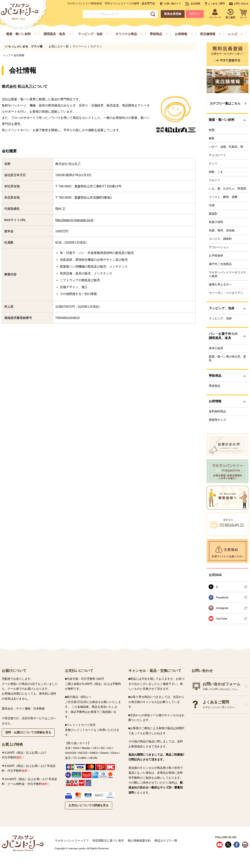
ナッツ (213, 164)
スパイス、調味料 (220, 239)
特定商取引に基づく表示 (108, 841)
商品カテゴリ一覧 (166, 841)
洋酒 (212, 205)
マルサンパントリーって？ (72, 841)
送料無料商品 (217, 412)
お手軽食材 (216, 256)
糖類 (212, 138)
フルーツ (215, 180)
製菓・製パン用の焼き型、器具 (227, 359)
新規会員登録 (173, 14)
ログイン (195, 14)
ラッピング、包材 (220, 319)
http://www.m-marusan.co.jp (74, 220)
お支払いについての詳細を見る (89, 805)
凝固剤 (213, 214)
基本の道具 (216, 348)
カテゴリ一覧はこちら (225, 103)
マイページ (80, 47)
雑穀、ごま (216, 172)
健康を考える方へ (220, 285)
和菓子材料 (216, 222)
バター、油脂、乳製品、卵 (226, 147)
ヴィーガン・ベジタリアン (226, 293)
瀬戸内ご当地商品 (220, 264)
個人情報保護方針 (139, 841)
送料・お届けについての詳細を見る (28, 732)
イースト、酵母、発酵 (223, 197)
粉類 (212, 130)
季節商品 (215, 386)
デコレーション (219, 247)
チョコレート (217, 155)
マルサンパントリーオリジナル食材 (227, 274)
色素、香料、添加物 (222, 231)
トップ (7, 55)
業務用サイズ (217, 420)
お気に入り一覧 (59, 47)
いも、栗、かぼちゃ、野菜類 (227, 189)
